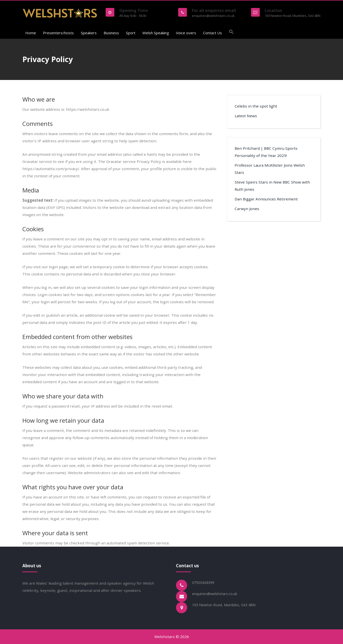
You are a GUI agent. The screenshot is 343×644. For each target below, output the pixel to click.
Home (31, 33)
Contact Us (213, 33)
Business (111, 33)
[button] (231, 33)
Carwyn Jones (247, 209)
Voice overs (186, 33)
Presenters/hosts (58, 33)
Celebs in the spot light (256, 106)
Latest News (246, 116)
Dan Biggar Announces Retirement (266, 199)
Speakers (89, 33)
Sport (131, 33)
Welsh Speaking (156, 33)
